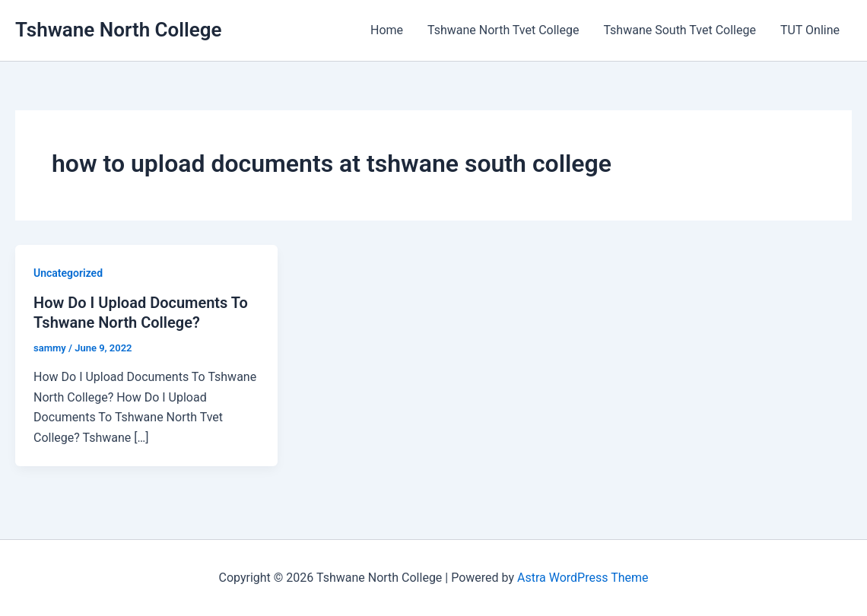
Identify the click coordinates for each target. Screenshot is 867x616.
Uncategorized (68, 273)
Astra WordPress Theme (583, 578)
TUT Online (810, 30)
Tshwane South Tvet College (679, 30)
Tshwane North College (119, 30)
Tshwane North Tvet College (503, 30)
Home (387, 30)
